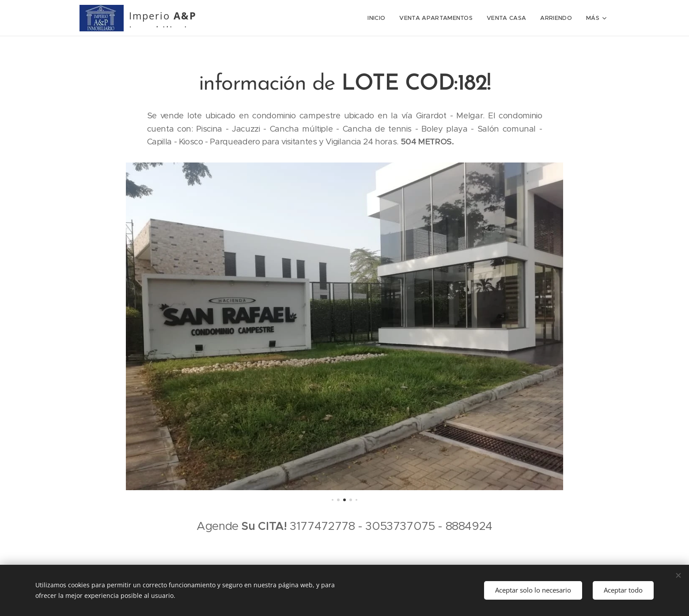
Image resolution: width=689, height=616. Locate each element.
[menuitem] (307, 18)
